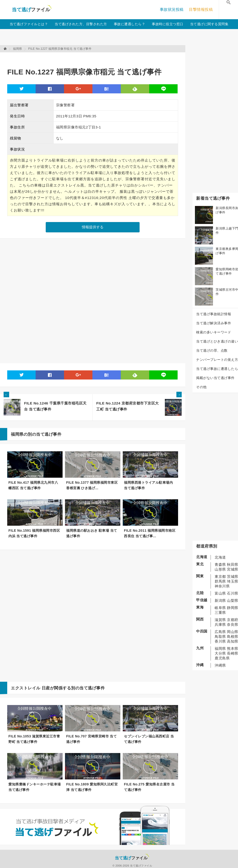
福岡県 (220, 648)
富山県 (220, 593)
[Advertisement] (95, 58)
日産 (46, 688)
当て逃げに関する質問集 (209, 24)
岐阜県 (220, 608)
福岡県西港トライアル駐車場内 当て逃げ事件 (148, 485)
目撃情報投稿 (201, 9)
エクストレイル (26, 688)
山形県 (220, 569)
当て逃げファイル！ (32, 10)
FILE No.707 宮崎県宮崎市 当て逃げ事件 (91, 739)
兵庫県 (220, 624)
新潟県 (220, 600)
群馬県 (220, 581)
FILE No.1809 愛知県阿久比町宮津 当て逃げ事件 (92, 787)
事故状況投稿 (172, 9)
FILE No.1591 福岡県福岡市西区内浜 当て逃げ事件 (34, 533)
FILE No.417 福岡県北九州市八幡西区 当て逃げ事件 (33, 485)
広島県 (220, 632)
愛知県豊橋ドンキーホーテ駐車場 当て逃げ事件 (35, 787)
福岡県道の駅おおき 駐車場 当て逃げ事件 (92, 533)
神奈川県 (222, 586)
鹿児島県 (222, 658)
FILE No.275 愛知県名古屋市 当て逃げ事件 (149, 787)
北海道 (220, 557)
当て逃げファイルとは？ (29, 24)
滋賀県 (220, 620)
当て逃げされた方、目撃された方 (81, 24)
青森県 (220, 564)
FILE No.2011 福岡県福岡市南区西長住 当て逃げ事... (150, 533)
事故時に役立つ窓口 (168, 24)
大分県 (220, 653)
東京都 (220, 576)
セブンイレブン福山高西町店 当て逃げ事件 (149, 739)
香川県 (220, 641)
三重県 (220, 612)
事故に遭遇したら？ (130, 24)
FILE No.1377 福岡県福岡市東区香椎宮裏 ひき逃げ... (92, 485)
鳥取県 (220, 636)
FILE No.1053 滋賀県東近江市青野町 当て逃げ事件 (34, 739)
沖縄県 (220, 665)
